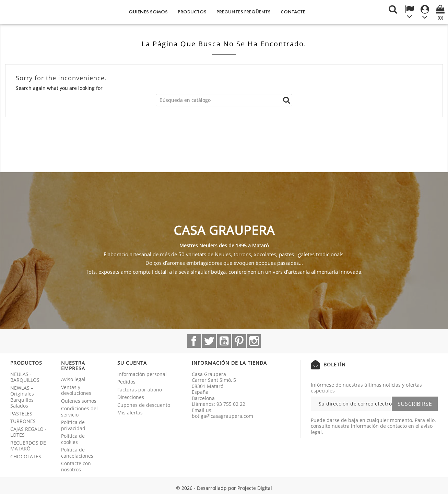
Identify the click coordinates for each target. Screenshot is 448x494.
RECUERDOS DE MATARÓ (28, 446)
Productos (192, 12)
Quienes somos (148, 12)
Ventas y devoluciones (76, 390)
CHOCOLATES (26, 456)
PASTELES (21, 414)
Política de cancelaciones (77, 453)
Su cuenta (132, 363)
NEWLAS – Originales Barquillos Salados (22, 397)
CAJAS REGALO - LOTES (28, 432)
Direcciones (131, 397)
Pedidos (126, 382)
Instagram (254, 341)
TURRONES (23, 421)
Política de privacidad (73, 425)
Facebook (194, 341)
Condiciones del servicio (79, 411)
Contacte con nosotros (76, 466)
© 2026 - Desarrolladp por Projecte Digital (224, 488)
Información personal (142, 374)
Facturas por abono (140, 390)
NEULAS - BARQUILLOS (25, 377)
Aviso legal (73, 379)
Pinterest (239, 341)
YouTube (224, 341)
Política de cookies (73, 439)
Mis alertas (130, 413)
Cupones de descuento (144, 405)
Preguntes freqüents (244, 12)
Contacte (293, 12)
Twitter (209, 341)
